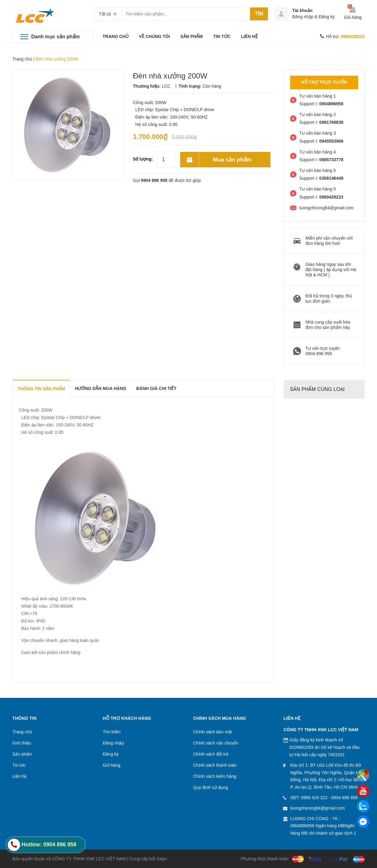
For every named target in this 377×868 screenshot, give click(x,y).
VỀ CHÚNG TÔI (155, 36)
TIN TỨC (222, 36)
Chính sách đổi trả (211, 754)
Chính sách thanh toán (215, 765)
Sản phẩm (22, 754)
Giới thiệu (22, 743)
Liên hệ (19, 776)
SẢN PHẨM (191, 36)
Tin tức (19, 765)
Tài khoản (303, 10)
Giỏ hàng (112, 765)
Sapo (162, 859)
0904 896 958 (154, 180)
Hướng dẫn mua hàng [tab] (101, 388)
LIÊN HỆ (249, 36)
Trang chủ (22, 59)
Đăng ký (327, 17)
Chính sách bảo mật (213, 732)
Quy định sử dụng (211, 787)
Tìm (259, 14)
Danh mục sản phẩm (55, 37)
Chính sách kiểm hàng (215, 776)
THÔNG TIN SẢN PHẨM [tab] (41, 389)
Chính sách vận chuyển (216, 743)
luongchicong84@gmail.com (318, 808)
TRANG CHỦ (116, 36)
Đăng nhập (303, 17)
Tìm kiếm (112, 732)
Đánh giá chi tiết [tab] (156, 388)
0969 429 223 (314, 798)
